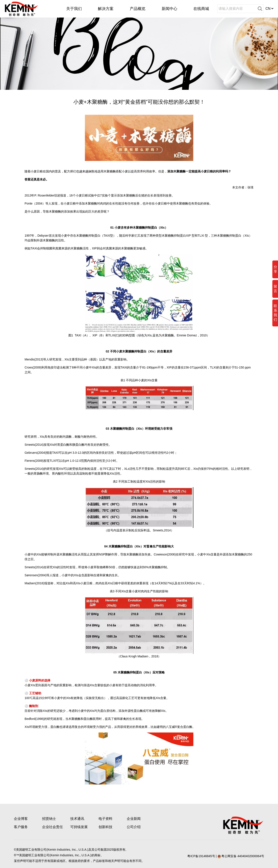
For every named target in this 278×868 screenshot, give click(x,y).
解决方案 (106, 9)
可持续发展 (79, 827)
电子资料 (105, 819)
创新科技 (105, 827)
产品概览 (138, 9)
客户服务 (21, 827)
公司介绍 (134, 827)
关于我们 (74, 9)
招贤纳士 (49, 819)
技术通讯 (77, 819)
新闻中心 (169, 9)
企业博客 (21, 819)
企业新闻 (134, 819)
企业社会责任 (53, 827)
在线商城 (201, 9)
